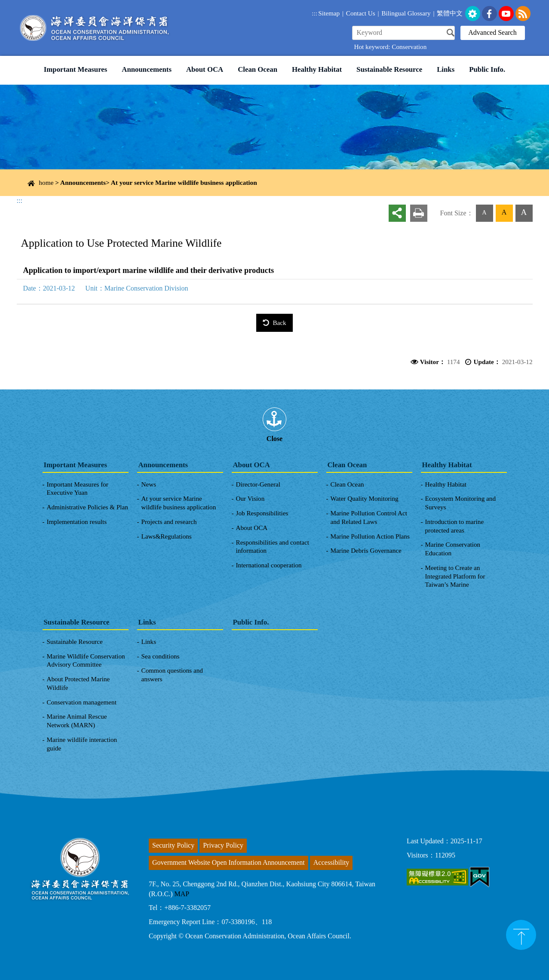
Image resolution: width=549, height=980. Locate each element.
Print (419, 213)
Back (279, 323)
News (149, 484)
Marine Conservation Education (453, 549)
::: (314, 13)
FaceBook (489, 14)
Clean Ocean (258, 69)
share (397, 213)
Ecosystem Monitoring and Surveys (461, 503)
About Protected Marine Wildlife (78, 683)
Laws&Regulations (167, 536)
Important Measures (75, 69)
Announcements (147, 69)
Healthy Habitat (317, 69)
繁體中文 (450, 13)
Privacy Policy (223, 845)
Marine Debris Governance (366, 550)
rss (523, 14)
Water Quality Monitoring (365, 498)
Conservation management (82, 702)
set (473, 14)
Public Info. (487, 69)
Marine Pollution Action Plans (370, 536)
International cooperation (269, 565)
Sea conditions (161, 656)
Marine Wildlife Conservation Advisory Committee (86, 660)
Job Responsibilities (262, 513)
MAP (182, 894)
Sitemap (329, 13)
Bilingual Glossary (406, 13)
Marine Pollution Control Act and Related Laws (369, 517)
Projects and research (169, 522)
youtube (506, 14)
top (521, 935)
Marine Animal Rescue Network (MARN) (77, 721)
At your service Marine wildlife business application (184, 182)
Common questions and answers (172, 675)
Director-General (258, 484)
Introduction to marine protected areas (455, 526)
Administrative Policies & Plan (87, 507)
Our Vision (250, 498)
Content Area (35, 179)
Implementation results (77, 522)
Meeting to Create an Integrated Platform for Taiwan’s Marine (455, 576)
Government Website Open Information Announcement (228, 862)
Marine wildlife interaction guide (82, 744)
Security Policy (173, 845)
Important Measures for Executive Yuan (78, 488)
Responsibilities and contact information (273, 547)
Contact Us (361, 13)
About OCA (205, 69)
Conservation (409, 47)
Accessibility (331, 862)
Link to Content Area (29, 5)
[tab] (275, 420)
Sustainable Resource (389, 69)
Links (446, 69)
